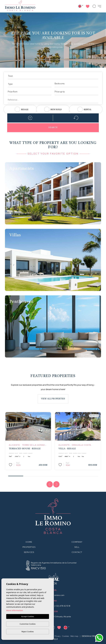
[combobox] (53, 76)
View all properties (53, 399)
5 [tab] (75, 475)
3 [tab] (46, 475)
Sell (77, 547)
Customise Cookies (28, 624)
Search (53, 128)
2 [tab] (31, 475)
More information (15, 611)
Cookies (65, 636)
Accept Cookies (28, 617)
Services (29, 552)
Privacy (58, 636)
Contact (77, 552)
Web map (74, 636)
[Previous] (50, 484)
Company (77, 542)
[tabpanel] (28, 441)
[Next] (56, 484)
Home (29, 542)
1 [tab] (16, 475)
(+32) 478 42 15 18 (62, 606)
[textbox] (53, 76)
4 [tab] (61, 475)
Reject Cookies (28, 632)
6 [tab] (90, 475)
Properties (29, 547)
